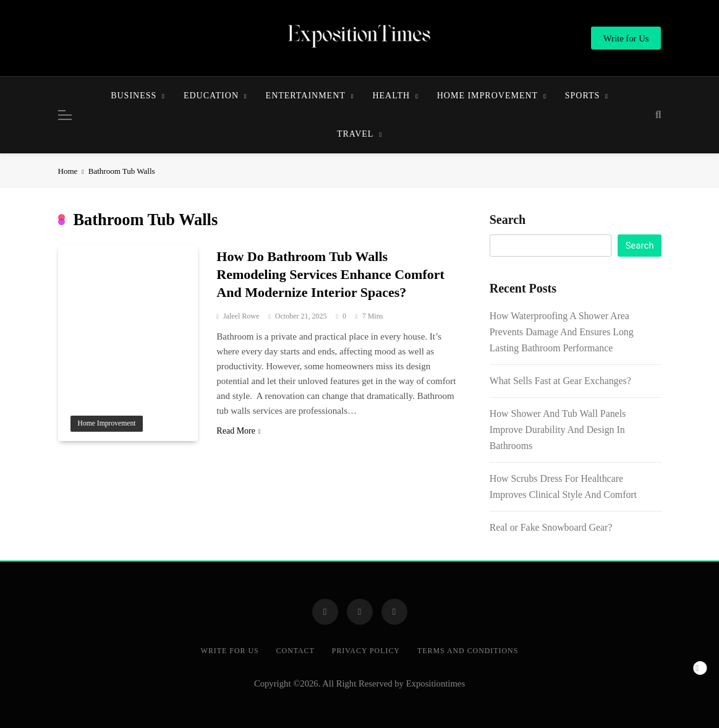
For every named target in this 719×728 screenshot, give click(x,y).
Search (508, 220)
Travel (355, 134)
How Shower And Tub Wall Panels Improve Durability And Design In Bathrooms (558, 430)
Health (391, 96)
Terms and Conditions (468, 651)
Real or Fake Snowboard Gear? (551, 527)
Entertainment (306, 96)
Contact (296, 651)
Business (134, 96)
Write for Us (230, 651)
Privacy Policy (366, 651)
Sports (583, 96)
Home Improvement (487, 96)
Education (211, 96)
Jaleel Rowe (241, 316)
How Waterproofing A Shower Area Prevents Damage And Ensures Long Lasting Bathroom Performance (562, 332)
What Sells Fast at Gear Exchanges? (560, 381)
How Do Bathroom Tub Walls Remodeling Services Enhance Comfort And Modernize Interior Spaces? (330, 274)
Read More (238, 431)
